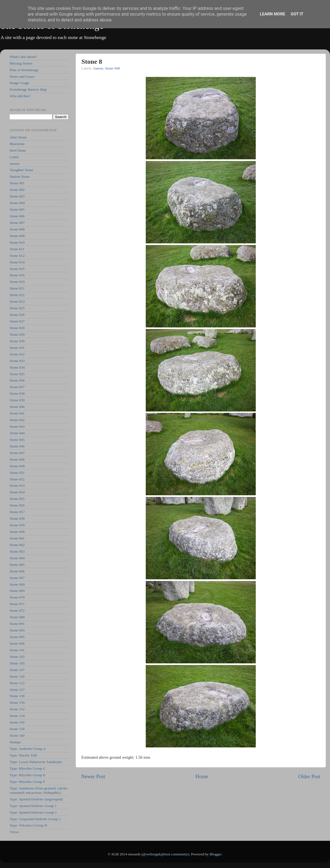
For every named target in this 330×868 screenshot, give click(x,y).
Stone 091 (17, 624)
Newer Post (93, 776)
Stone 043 (17, 426)
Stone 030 (17, 341)
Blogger (215, 854)
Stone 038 (17, 393)
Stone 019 (17, 282)
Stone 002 (17, 190)
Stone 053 (17, 486)
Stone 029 (17, 334)
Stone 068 (17, 584)
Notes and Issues (22, 76)
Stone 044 (17, 433)
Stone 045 (17, 440)
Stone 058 (17, 518)
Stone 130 (17, 696)
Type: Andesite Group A (28, 749)
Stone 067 (17, 578)
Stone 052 (17, 479)
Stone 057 (17, 512)
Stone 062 (17, 545)
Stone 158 (17, 729)
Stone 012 (17, 256)
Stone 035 (17, 374)
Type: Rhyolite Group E (28, 775)
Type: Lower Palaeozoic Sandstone (36, 762)
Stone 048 (17, 459)
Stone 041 (17, 413)
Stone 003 (17, 196)
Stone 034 (17, 367)
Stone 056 (17, 505)
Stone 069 (17, 591)
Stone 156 (17, 722)
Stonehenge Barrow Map (28, 89)
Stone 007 (17, 223)
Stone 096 (17, 643)
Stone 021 (17, 288)
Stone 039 (17, 400)
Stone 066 (17, 571)
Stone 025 (17, 308)
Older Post (309, 776)
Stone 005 (17, 209)
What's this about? (23, 57)
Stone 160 (17, 735)
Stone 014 (17, 262)
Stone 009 (17, 236)
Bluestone (17, 144)
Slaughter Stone (21, 170)
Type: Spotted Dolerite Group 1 (33, 806)
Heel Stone (18, 150)
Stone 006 (17, 216)
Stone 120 (17, 676)
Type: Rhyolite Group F (27, 782)
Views (14, 832)
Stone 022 (17, 295)
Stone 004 (17, 203)
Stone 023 (17, 301)
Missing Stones (21, 63)
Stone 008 (112, 68)
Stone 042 (17, 420)
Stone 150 (17, 703)
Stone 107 (17, 670)
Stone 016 (17, 275)
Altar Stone (18, 137)
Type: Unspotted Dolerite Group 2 (35, 819)
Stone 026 (17, 315)
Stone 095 (17, 637)
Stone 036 (17, 380)
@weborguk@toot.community (165, 854)
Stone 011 (17, 249)
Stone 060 (17, 532)
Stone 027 (17, 321)
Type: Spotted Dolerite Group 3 (33, 812)
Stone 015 (17, 269)
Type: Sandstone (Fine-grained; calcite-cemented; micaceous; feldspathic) (39, 790)
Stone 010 (17, 242)
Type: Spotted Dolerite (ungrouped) (36, 799)
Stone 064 (17, 558)
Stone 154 (17, 716)
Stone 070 (17, 597)
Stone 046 (17, 446)
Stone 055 (17, 499)
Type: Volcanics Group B (28, 825)
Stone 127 (17, 690)
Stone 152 (17, 709)
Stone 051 (17, 473)
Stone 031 (17, 348)
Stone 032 (17, 354)
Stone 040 (17, 407)
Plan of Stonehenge (24, 70)
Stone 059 (17, 525)
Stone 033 (17, 361)
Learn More (273, 14)
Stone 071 (17, 604)
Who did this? (20, 96)
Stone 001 (17, 183)
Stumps (15, 742)
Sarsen (98, 68)
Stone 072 (17, 610)
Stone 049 (17, 466)
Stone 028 (17, 328)
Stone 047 (17, 453)
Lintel (14, 157)
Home (202, 776)
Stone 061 (17, 538)
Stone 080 (17, 617)
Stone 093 (17, 630)
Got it (297, 14)
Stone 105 (17, 663)
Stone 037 (17, 387)
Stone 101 (17, 650)
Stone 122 (17, 683)
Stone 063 (17, 551)
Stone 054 (17, 492)
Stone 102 (17, 657)
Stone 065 (17, 565)
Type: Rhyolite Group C (28, 768)
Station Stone (20, 176)
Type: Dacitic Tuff (23, 755)
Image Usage (19, 83)
